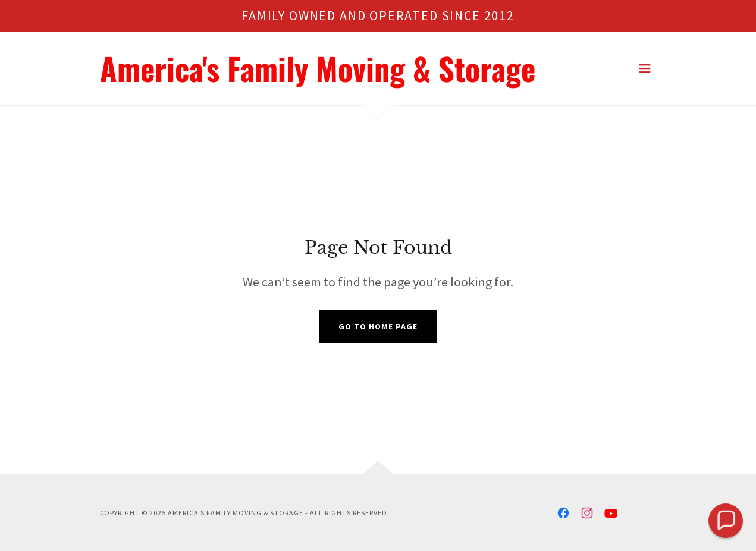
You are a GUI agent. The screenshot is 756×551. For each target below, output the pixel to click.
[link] (318, 78)
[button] (645, 68)
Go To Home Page (378, 326)
